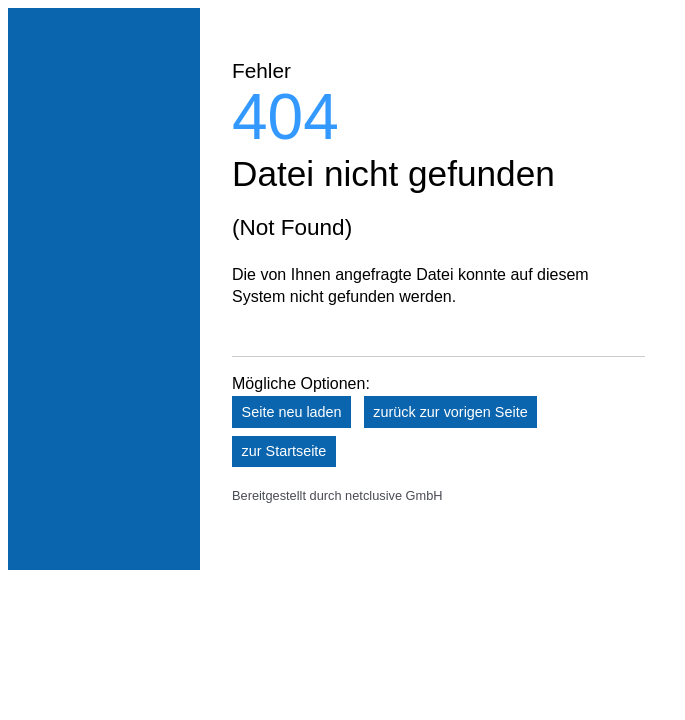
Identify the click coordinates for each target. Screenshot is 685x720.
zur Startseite (284, 451)
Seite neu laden (292, 412)
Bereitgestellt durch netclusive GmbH (337, 495)
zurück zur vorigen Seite (450, 412)
